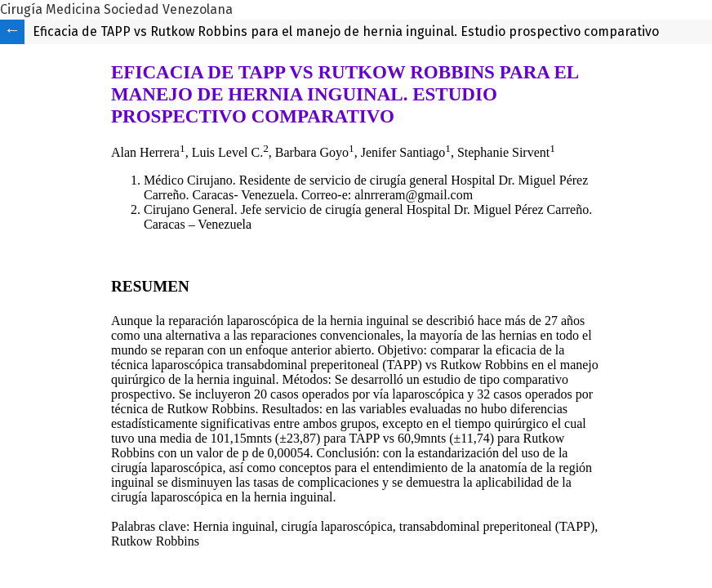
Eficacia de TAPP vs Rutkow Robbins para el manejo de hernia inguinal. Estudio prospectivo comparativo (346, 31)
